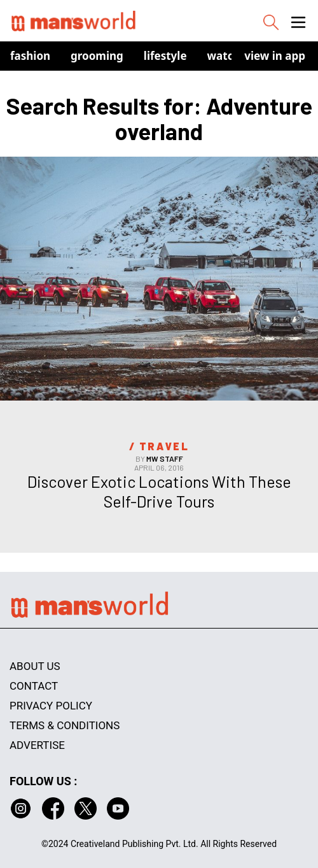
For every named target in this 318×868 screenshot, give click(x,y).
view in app (275, 56)
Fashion (30, 56)
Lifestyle (165, 56)
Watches (230, 56)
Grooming (97, 56)
